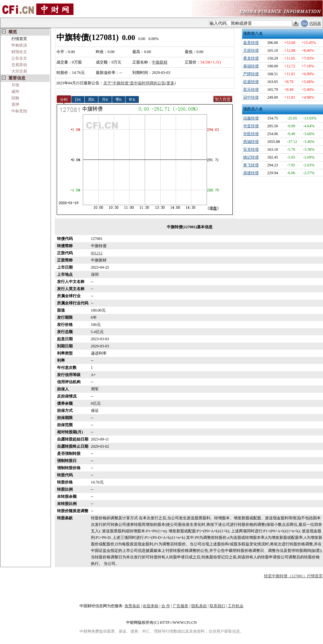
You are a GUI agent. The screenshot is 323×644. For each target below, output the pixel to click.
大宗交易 (19, 71)
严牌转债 (251, 74)
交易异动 (19, 65)
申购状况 (19, 45)
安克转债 (251, 149)
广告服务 (181, 606)
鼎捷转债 (251, 173)
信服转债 (251, 118)
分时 (64, 99)
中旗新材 (160, 62)
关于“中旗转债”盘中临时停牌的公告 (134, 83)
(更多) (170, 83)
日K (78, 99)
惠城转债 (251, 142)
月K (105, 99)
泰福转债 (251, 66)
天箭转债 (251, 50)
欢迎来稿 (151, 606)
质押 (15, 105)
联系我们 (217, 606)
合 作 (166, 606)
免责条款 (132, 606)
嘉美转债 (251, 43)
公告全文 (19, 58)
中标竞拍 (19, 111)
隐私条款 (199, 606)
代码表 (315, 23)
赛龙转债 (251, 58)
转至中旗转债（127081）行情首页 (293, 576)
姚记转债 (251, 157)
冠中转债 (251, 97)
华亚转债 (251, 126)
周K (91, 99)
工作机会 (236, 606)
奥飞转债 (251, 165)
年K (132, 99)
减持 (15, 91)
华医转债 (251, 134)
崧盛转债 (251, 82)
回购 (15, 98)
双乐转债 (251, 90)
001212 (97, 253)
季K (119, 99)
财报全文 (19, 52)
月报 (15, 85)
